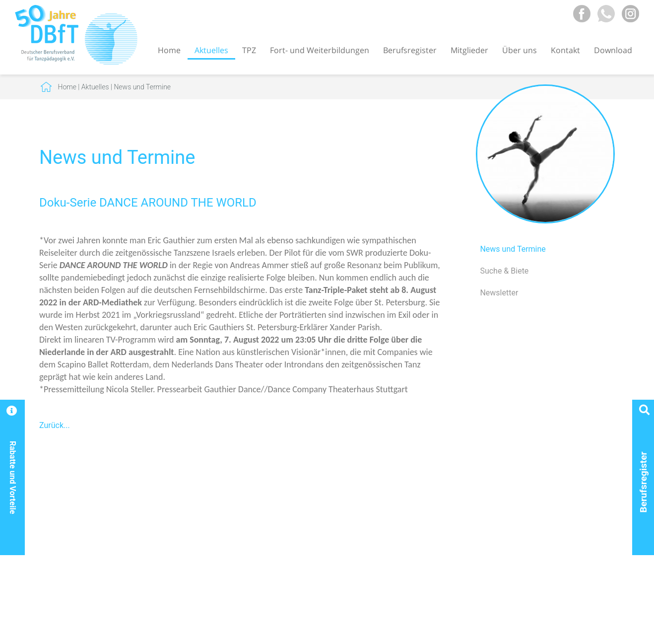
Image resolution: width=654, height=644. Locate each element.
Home (169, 50)
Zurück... (55, 425)
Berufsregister (410, 50)
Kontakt (565, 50)
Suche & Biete (504, 271)
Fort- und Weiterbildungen (320, 50)
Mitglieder (469, 50)
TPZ (249, 50)
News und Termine (142, 87)
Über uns (520, 50)
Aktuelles (211, 50)
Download (613, 50)
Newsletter (499, 293)
